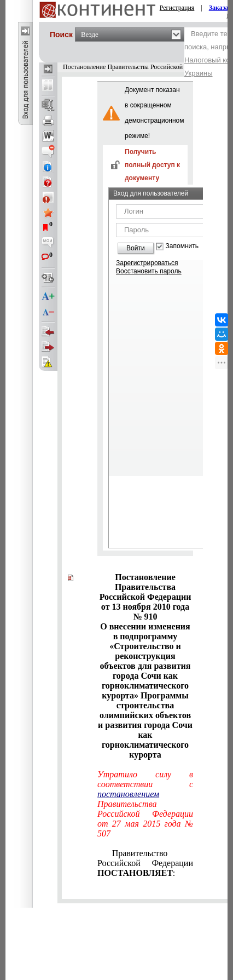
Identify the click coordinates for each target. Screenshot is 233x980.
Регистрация (177, 8)
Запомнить (182, 246)
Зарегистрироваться (147, 263)
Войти (136, 248)
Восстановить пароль (149, 271)
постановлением (128, 794)
